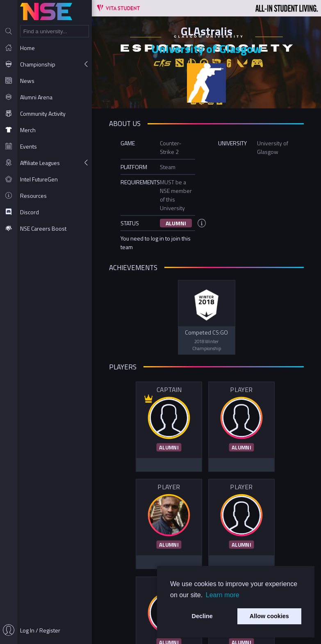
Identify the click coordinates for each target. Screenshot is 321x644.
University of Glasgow (207, 49)
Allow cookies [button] (269, 616)
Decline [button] (202, 616)
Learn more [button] (223, 595)
